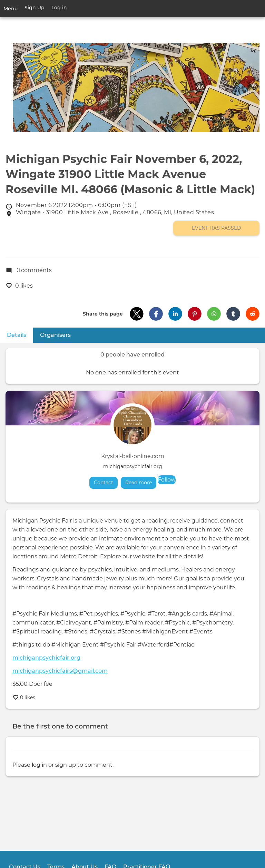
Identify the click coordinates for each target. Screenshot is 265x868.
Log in (59, 8)
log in (39, 765)
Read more (141, 482)
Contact (104, 483)
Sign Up (35, 8)
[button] (137, 314)
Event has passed (217, 228)
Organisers (55, 335)
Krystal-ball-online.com (133, 456)
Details (20, 335)
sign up (66, 765)
